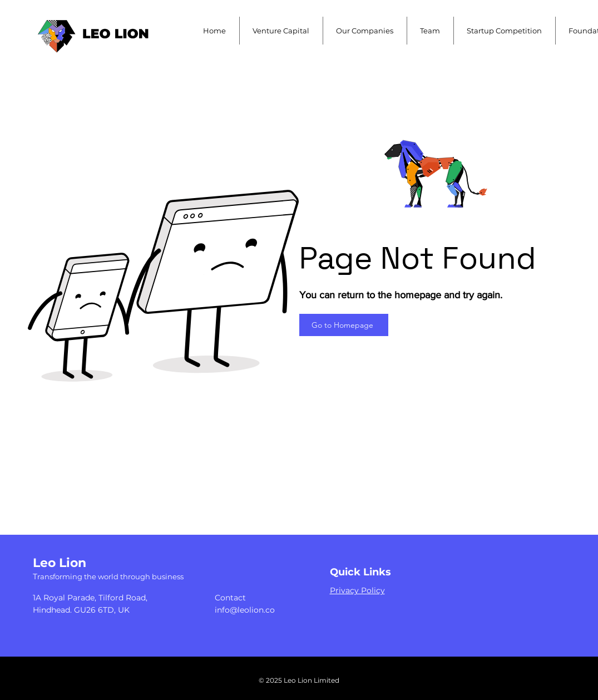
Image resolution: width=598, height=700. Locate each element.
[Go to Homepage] (344, 325)
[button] (281, 31)
